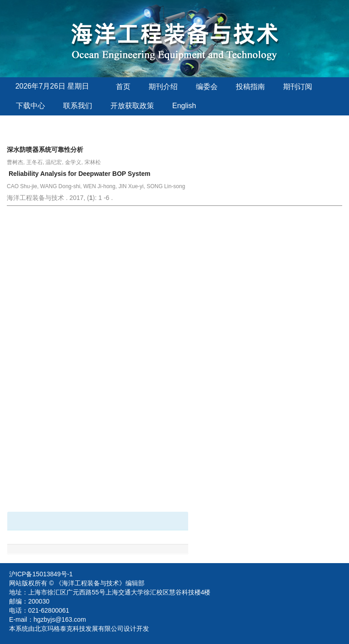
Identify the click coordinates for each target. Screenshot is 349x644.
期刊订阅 (298, 87)
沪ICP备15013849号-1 (41, 574)
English (184, 106)
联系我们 (78, 106)
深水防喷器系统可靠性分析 (45, 150)
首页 (123, 87)
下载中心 (30, 106)
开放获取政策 (132, 106)
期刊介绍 (163, 87)
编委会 (207, 87)
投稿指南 (250, 87)
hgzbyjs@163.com (60, 619)
